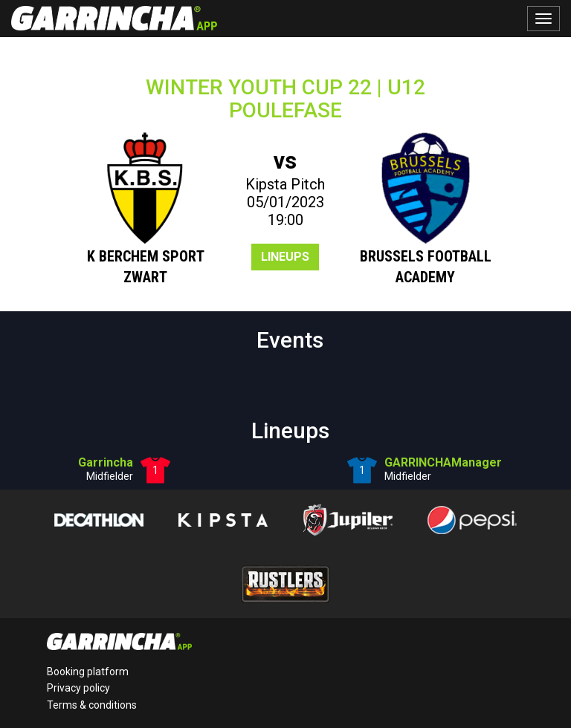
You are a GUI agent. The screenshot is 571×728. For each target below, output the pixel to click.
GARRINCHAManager (443, 462)
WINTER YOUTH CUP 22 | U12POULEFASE (285, 99)
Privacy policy (78, 688)
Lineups (285, 257)
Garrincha (106, 462)
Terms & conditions (92, 705)
